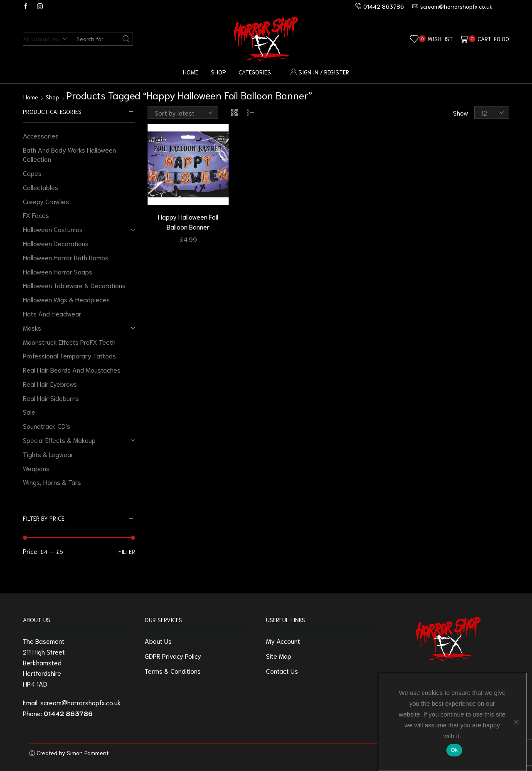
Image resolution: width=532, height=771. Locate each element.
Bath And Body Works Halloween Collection (69, 154)
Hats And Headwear (52, 313)
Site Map (279, 656)
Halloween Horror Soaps (58, 271)
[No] (516, 722)
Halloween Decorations (56, 243)
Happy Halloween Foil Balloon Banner (188, 221)
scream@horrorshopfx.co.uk (81, 702)
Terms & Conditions (173, 671)
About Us (158, 641)
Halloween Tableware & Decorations (74, 285)
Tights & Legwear (48, 454)
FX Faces (36, 215)
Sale (29, 411)
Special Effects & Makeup (59, 440)
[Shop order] (183, 113)
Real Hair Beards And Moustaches (72, 369)
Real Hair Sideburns (51, 398)
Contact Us (282, 671)
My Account (283, 641)
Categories (255, 72)
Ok (454, 750)
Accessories (41, 135)
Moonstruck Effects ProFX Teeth (69, 342)
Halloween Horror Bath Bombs (66, 257)
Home (191, 72)
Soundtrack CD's (47, 426)
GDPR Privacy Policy (173, 656)
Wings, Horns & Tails (52, 482)
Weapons (36, 468)
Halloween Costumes (53, 229)
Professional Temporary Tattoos (69, 355)
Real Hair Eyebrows (50, 384)
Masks (32, 327)
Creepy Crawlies (46, 201)
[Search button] (126, 39)
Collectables (41, 187)
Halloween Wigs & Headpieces (66, 299)
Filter (127, 551)
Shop (218, 72)
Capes (32, 173)
